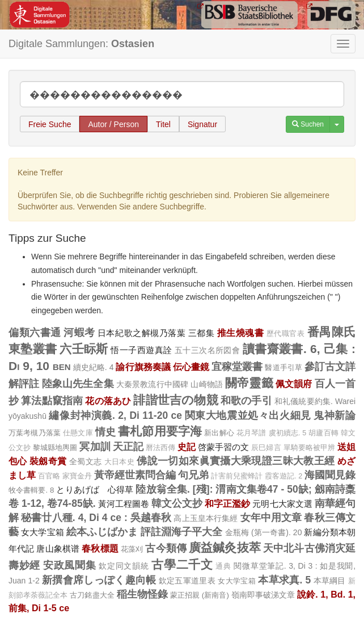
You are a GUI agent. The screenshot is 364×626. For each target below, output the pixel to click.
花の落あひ (108, 401)
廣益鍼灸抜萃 (225, 547)
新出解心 (219, 433)
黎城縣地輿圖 (55, 448)
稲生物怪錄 (142, 594)
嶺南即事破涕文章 (263, 595)
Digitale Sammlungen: (81, 44)
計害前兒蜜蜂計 (237, 476)
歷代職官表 (286, 334)
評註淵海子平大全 (182, 532)
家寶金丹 (77, 476)
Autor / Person (113, 124)
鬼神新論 (335, 415)
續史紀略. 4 (94, 367)
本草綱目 (330, 581)
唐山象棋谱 (58, 549)
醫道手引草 (283, 367)
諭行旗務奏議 (143, 367)
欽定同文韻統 (124, 566)
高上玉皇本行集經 (206, 518)
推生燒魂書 (241, 333)
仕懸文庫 (78, 433)
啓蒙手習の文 (223, 447)
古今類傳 (166, 548)
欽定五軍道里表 (187, 581)
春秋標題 (100, 548)
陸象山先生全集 (78, 384)
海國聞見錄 (330, 475)
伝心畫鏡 (191, 367)
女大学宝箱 (43, 532)
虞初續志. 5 (288, 433)
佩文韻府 (294, 384)
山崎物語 (207, 384)
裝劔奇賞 (48, 461)
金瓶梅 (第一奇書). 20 (264, 532)
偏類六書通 (35, 333)
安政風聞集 (70, 565)
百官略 (49, 476)
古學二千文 (182, 564)
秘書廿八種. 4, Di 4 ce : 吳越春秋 (96, 518)
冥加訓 (95, 447)
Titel (163, 124)
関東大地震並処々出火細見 (248, 415)
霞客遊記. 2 (283, 476)
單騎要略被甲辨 (309, 448)
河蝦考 (79, 333)
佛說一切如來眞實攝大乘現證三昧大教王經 (236, 461)
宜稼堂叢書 (237, 367)
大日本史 (120, 462)
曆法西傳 (160, 448)
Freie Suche (50, 124)
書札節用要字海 (160, 431)
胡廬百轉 (323, 433)
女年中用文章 (271, 518)
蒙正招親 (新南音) (200, 595)
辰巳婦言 (266, 448)
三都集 (202, 333)
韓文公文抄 (177, 503)
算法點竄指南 (52, 401)
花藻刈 (132, 549)
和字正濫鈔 (227, 503)
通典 (223, 566)
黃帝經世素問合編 (135, 475)
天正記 (128, 447)
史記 (187, 447)
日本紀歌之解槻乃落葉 (141, 333)
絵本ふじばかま (102, 532)
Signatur (202, 124)
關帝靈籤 (249, 383)
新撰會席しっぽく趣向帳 (99, 580)
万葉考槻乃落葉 (35, 433)
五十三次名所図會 (208, 350)
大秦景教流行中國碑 (153, 384)
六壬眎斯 (84, 349)
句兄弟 (193, 475)
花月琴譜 (251, 433)
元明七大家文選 (282, 504)
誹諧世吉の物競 (175, 400)
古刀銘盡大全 (92, 595)
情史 (105, 432)
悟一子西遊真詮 (141, 350)
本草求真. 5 (284, 580)
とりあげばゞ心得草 (95, 490)
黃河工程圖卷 (124, 504)
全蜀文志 (86, 461)
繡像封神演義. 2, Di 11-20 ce (115, 415)
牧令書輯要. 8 (31, 490)
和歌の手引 (246, 401)
